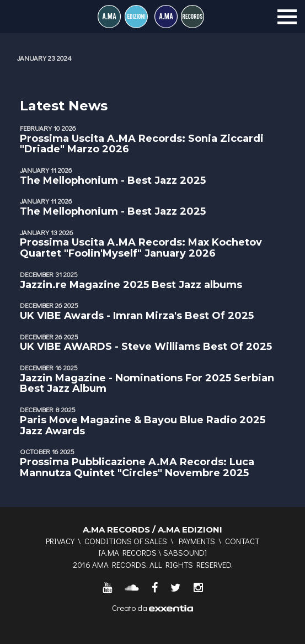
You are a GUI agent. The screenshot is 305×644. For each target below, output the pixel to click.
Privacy (60, 541)
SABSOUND (184, 552)
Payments (197, 541)
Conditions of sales (126, 541)
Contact (242, 541)
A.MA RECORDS (129, 552)
